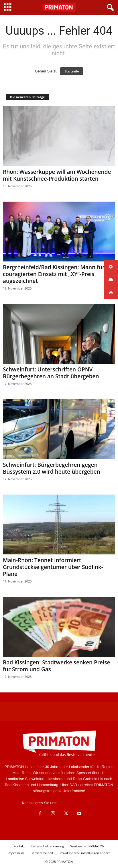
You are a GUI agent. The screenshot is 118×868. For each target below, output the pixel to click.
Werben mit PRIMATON (87, 846)
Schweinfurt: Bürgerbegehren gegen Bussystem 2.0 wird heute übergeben (52, 468)
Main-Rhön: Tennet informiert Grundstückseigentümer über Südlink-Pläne (53, 567)
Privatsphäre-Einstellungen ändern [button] (85, 853)
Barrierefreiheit (42, 853)
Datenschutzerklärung (48, 846)
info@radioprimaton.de (77, 803)
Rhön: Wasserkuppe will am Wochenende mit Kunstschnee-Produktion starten (57, 175)
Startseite (72, 71)
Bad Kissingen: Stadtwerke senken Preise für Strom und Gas (56, 666)
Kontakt (19, 846)
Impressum (16, 853)
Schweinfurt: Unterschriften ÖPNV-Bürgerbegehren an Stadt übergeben (51, 373)
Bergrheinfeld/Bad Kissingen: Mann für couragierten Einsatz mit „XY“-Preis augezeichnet (54, 274)
